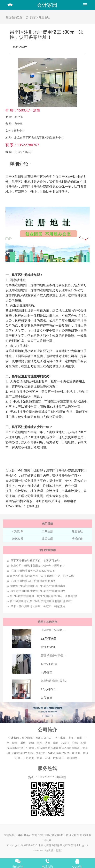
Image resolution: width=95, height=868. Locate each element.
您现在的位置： (15, 17)
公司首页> (32, 17)
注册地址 (44, 17)
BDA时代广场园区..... (53, 630)
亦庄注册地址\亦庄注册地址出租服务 (33, 581)
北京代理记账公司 (49, 835)
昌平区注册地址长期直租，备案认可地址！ (36, 561)
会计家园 (47, 5)
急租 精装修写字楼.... (53, 655)
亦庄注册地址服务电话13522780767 (33, 571)
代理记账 (18, 531)
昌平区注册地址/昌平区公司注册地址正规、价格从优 (42, 576)
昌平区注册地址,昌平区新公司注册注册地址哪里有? (41, 601)
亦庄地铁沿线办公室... (54, 681)
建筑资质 (18, 538)
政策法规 (47, 538)
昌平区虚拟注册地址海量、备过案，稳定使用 (38, 606)
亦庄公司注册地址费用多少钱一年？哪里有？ (38, 566)
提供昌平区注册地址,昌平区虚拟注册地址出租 (38, 586)
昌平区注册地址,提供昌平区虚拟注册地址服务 (38, 591)
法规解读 (77, 538)
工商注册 (47, 531)
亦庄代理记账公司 (72, 835)
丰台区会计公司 (28, 835)
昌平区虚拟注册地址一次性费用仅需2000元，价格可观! (43, 596)
